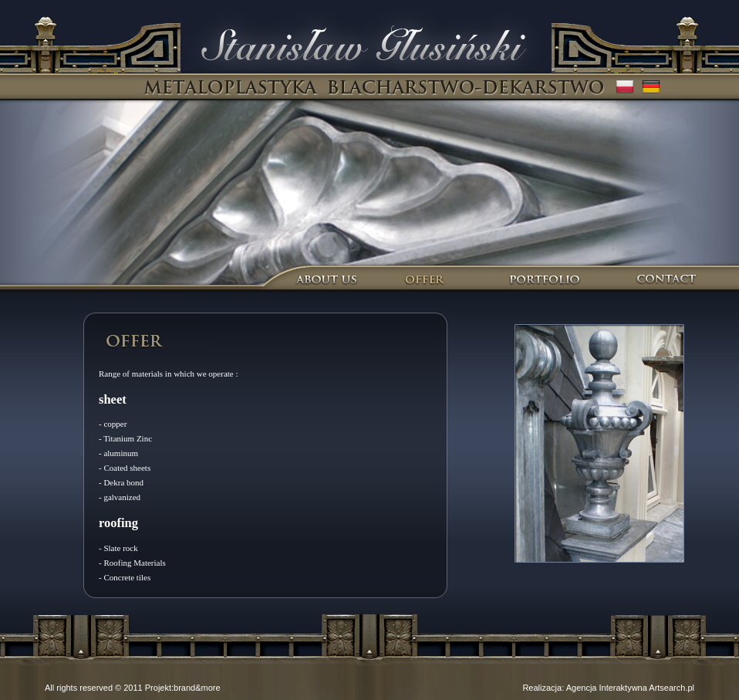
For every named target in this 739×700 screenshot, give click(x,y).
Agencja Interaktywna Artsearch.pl (630, 688)
